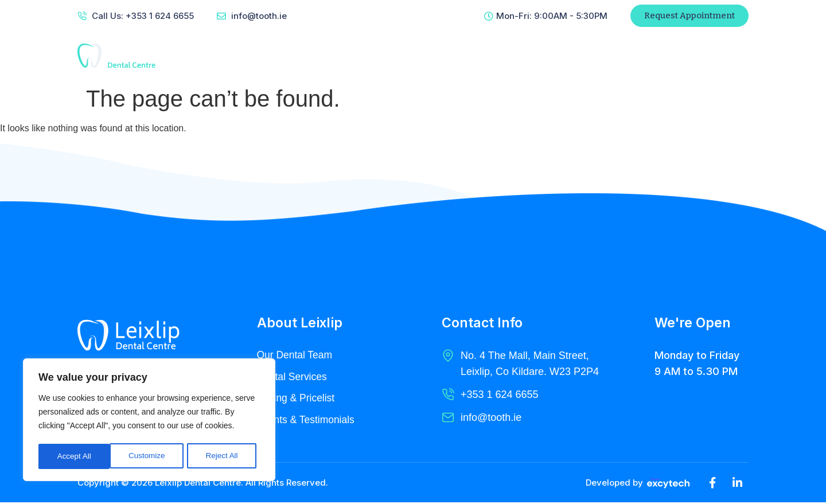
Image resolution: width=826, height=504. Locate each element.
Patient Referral (648, 56)
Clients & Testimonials (307, 421)
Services (421, 56)
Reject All (150, 456)
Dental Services (293, 377)
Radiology (485, 56)
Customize (75, 456)
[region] (149, 421)
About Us (359, 56)
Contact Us (553, 56)
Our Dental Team (296, 355)
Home (304, 56)
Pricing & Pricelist (297, 399)
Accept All (225, 456)
